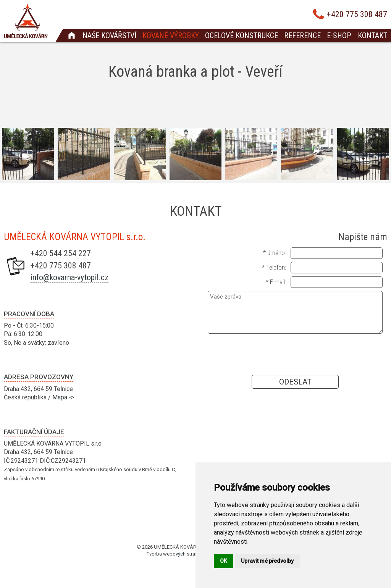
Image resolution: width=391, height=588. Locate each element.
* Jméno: (275, 253)
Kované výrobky (171, 36)
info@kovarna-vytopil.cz (69, 277)
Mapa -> (63, 397)
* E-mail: (276, 282)
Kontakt (372, 36)
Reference (302, 36)
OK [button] (224, 561)
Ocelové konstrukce (242, 36)
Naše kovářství (109, 36)
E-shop (339, 36)
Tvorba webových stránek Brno (181, 554)
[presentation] (295, 354)
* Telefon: (274, 267)
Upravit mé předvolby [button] (267, 561)
